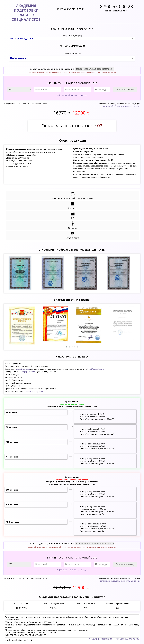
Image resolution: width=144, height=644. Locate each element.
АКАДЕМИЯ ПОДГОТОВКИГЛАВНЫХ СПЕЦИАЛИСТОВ (26, 13)
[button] (67, 347)
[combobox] (72, 39)
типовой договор (22, 369)
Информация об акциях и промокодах (72, 95)
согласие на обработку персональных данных (120, 106)
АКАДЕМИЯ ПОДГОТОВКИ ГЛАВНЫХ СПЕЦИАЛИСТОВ (114, 639)
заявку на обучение (35, 391)
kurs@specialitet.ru (96, 369)
